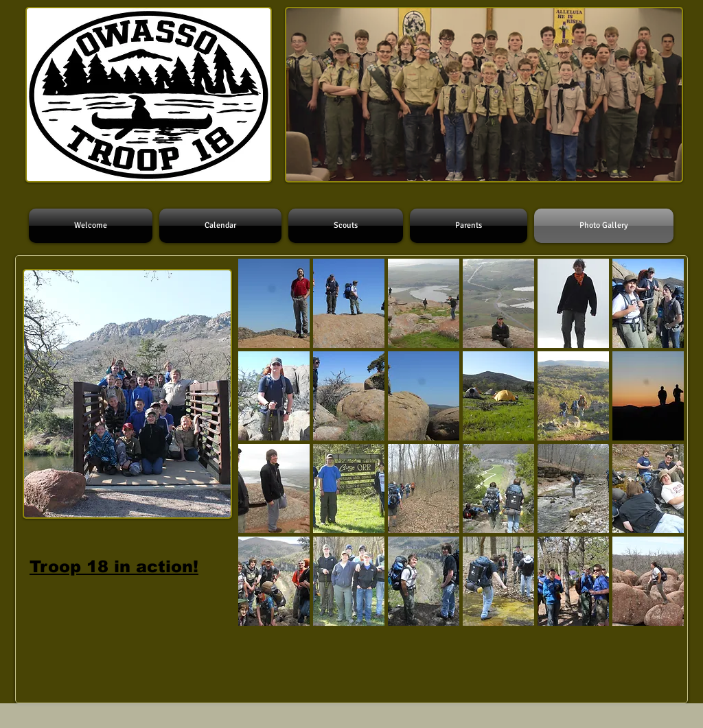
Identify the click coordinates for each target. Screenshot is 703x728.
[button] (274, 303)
